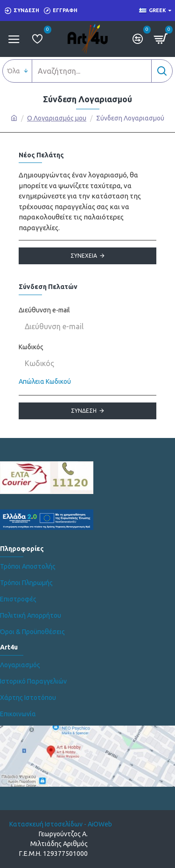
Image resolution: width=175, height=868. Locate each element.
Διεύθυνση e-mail (44, 310)
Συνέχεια (84, 256)
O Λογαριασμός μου (57, 118)
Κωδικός (31, 347)
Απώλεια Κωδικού (45, 381)
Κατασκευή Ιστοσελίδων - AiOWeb (61, 824)
